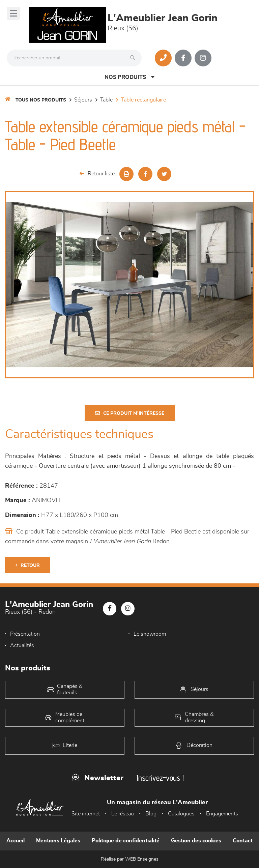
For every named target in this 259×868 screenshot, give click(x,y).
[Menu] (13, 13)
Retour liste (97, 173)
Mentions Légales (58, 841)
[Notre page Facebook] (183, 58)
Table (106, 100)
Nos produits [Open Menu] (129, 77)
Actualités (22, 645)
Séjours (83, 100)
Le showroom (150, 634)
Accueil (16, 841)
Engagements (222, 814)
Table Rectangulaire (143, 100)
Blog (151, 814)
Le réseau (123, 814)
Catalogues (181, 814)
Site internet (86, 814)
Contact (243, 841)
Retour (28, 565)
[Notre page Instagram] (203, 58)
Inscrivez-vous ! (160, 778)
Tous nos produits (41, 100)
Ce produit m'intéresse (130, 413)
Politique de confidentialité (126, 841)
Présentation (25, 634)
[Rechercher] (134, 58)
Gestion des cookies (196, 841)
